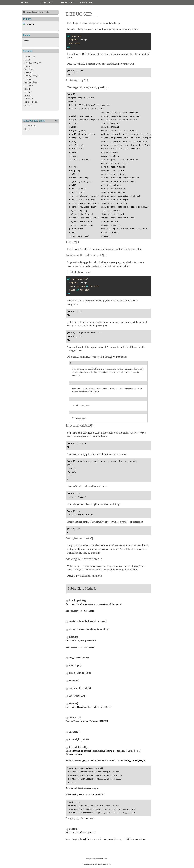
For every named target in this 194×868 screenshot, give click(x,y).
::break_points (30, 56)
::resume (28, 79)
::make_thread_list (32, 76)
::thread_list (29, 99)
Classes (35, 12)
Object (26, 40)
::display (28, 66)
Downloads (87, 3)
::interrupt (28, 72)
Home (25, 3)
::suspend (28, 95)
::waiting (28, 105)
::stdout (27, 89)
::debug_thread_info (33, 63)
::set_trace (28, 85)
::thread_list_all (31, 102)
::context (28, 59)
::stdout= (28, 92)
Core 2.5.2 (47, 3)
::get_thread (29, 69)
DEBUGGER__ (31, 126)
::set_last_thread (31, 82)
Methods (44, 12)
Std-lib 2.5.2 (67, 3)
